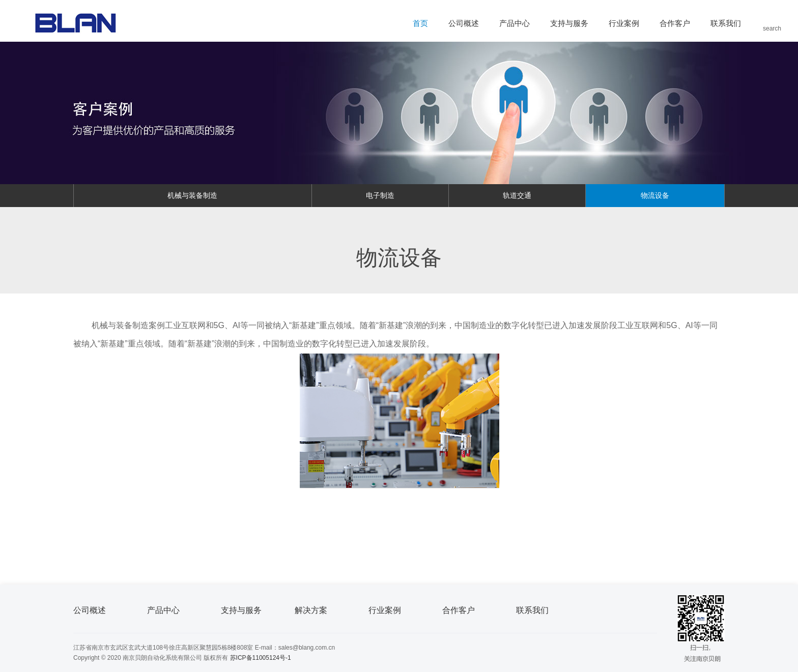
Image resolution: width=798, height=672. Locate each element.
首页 (420, 23)
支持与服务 (569, 23)
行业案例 (624, 23)
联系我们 (726, 23)
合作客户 (675, 23)
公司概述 (464, 23)
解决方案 (311, 610)
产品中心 (515, 23)
